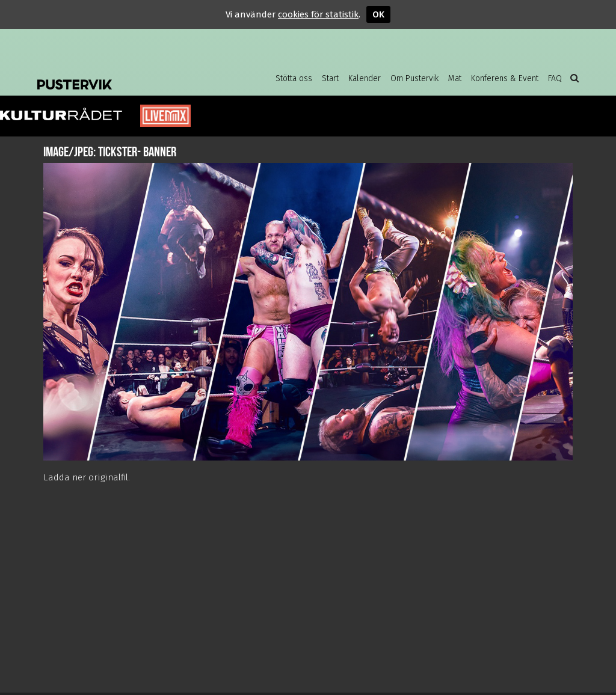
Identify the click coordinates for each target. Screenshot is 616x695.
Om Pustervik (414, 78)
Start (330, 78)
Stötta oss (294, 78)
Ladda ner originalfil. (87, 477)
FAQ (555, 78)
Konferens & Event (505, 78)
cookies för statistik (318, 14)
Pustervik (134, 75)
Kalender (365, 78)
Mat (455, 78)
